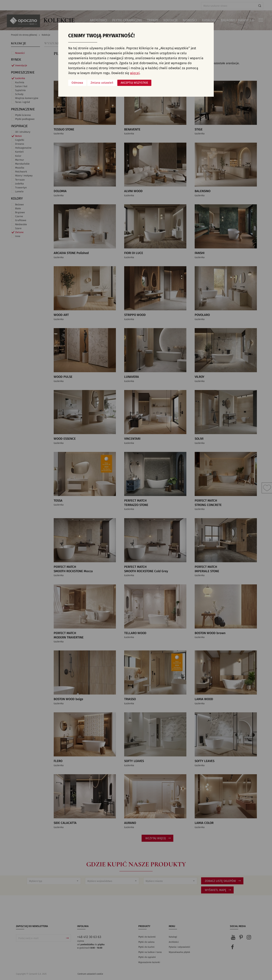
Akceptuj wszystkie (134, 83)
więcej (135, 73)
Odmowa (77, 83)
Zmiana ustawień (102, 83)
